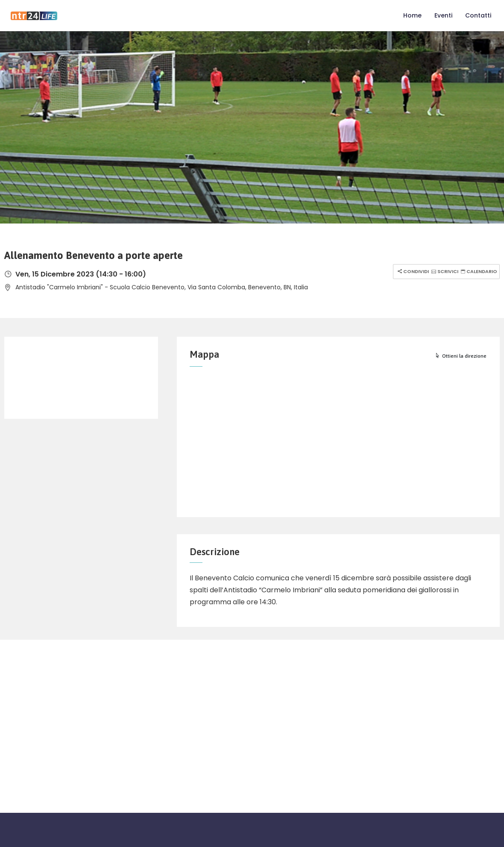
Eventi (443, 15)
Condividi (412, 271)
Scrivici (444, 271)
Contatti (478, 15)
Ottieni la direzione (461, 356)
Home (412, 15)
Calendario (478, 271)
